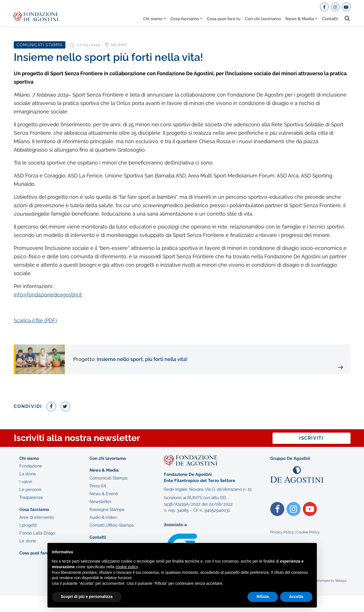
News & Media (300, 19)
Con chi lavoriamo (263, 19)
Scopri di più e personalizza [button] (87, 597)
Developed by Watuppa (331, 581)
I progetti (28, 525)
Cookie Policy (308, 532)
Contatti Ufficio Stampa (112, 525)
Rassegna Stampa (107, 510)
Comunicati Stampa (108, 478)
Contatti (330, 19)
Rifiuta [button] (263, 597)
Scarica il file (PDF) (35, 320)
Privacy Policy (282, 532)
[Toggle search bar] (348, 18)
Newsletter (100, 502)
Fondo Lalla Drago (37, 533)
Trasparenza (31, 497)
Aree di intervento (37, 517)
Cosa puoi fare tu (224, 19)
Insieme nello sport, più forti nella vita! (130, 359)
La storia (28, 474)
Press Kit (98, 486)
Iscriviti (311, 438)
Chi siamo (153, 19)
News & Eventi (104, 494)
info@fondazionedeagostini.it (48, 295)
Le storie (28, 541)
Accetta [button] (296, 597)
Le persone (30, 490)
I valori (26, 482)
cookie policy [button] (127, 567)
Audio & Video (103, 517)
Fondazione (31, 466)
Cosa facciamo (185, 19)
